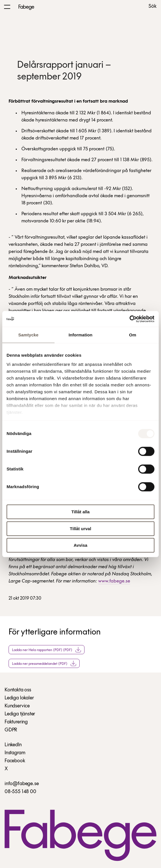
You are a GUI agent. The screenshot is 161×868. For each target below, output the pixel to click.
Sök (152, 7)
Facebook (15, 761)
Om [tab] (133, 335)
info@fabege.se (22, 784)
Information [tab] (80, 335)
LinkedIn (13, 745)
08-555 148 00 (20, 792)
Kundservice (17, 706)
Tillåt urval (81, 529)
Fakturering (16, 722)
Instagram (15, 753)
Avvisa (80, 545)
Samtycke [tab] (28, 335)
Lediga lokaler (19, 698)
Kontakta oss (18, 690)
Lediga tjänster (20, 714)
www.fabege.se (114, 581)
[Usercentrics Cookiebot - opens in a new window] (129, 319)
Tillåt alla (80, 512)
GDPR (11, 730)
